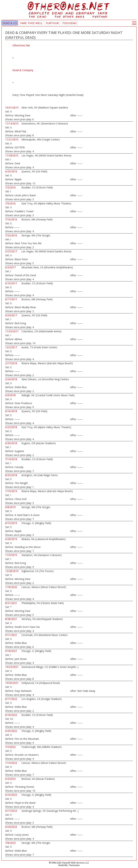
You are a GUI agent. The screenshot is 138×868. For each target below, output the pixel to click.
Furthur (52, 23)
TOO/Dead (69, 23)
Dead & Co (10, 23)
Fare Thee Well (31, 23)
